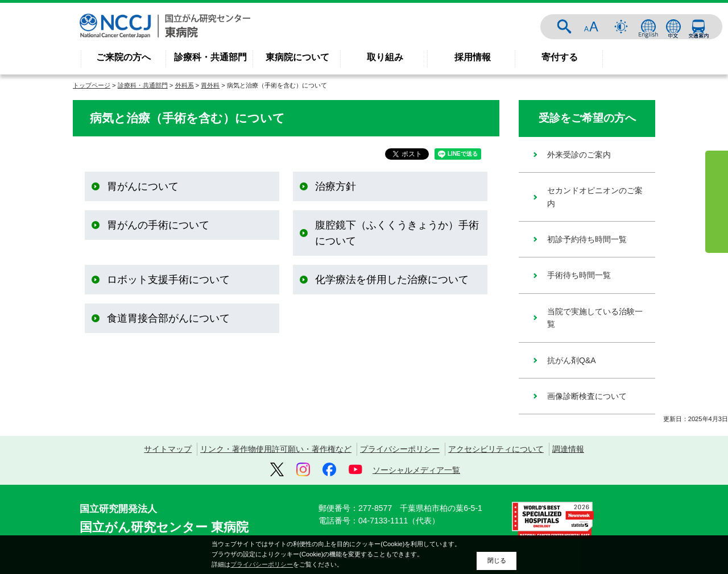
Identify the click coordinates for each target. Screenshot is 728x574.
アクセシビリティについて (496, 449)
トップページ (92, 85)
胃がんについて (143, 186)
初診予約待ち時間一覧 (587, 239)
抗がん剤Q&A (572, 360)
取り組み (385, 57)
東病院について (297, 57)
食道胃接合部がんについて (168, 318)
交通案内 (698, 27)
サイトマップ (168, 449)
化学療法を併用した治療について (392, 280)
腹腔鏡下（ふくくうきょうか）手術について (397, 233)
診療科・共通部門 (210, 57)
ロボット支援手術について (168, 280)
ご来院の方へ (123, 57)
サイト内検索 (564, 27)
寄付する (560, 57)
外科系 (185, 85)
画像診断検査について (587, 396)
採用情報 (473, 57)
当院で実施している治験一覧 (595, 318)
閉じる (497, 560)
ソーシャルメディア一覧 (416, 470)
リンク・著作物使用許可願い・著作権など (276, 449)
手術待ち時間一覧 (579, 275)
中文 (673, 27)
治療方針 (336, 186)
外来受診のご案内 (579, 155)
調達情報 (568, 449)
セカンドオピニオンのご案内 (595, 197)
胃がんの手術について (158, 225)
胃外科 (210, 85)
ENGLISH (648, 27)
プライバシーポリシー (400, 449)
